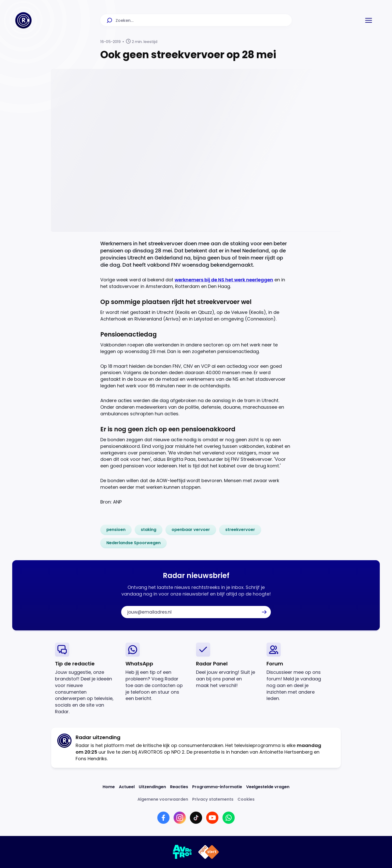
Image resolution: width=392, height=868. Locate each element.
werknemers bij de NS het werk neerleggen (224, 280)
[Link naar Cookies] (246, 799)
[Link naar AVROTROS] (182, 852)
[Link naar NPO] (209, 852)
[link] (116, 530)
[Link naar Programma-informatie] (217, 787)
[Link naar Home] (109, 787)
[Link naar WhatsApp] (229, 818)
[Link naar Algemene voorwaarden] (163, 799)
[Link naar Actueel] (127, 787)
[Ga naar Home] (23, 20)
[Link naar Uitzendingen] (152, 787)
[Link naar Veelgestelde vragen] (268, 787)
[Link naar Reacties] (179, 787)
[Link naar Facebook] (163, 818)
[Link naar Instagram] (180, 818)
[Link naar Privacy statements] (213, 799)
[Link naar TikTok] (196, 818)
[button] (369, 20)
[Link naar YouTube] (212, 818)
